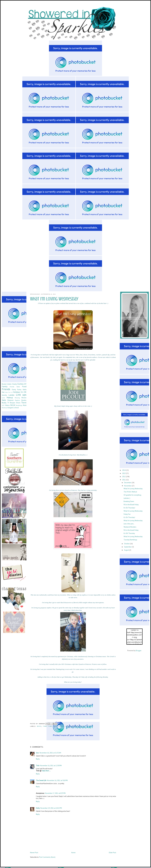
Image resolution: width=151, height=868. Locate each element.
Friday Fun (127, 514)
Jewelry (4, 395)
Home (73, 853)
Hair (3, 392)
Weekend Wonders (130, 527)
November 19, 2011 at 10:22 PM (51, 808)
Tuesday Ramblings (130, 540)
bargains (11, 408)
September (128, 547)
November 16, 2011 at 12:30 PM (51, 766)
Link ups (69, 726)
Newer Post (34, 853)
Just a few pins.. (129, 524)
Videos (7, 405)
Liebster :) (127, 498)
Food (24, 386)
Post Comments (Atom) (47, 857)
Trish (38, 766)
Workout (5, 408)
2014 (124, 470)
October (127, 544)
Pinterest (10, 400)
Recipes (13, 403)
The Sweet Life (41, 780)
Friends (6, 389)
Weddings (19, 405)
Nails (76, 726)
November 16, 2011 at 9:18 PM (57, 780)
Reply (38, 759)
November (128, 486)
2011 (124, 480)
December (128, 483)
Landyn (61, 726)
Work (25, 405)
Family (5, 386)
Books (39, 726)
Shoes (18, 403)
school (16, 408)
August (127, 550)
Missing (17, 398)
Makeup (10, 398)
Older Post (112, 853)
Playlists (17, 400)
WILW (82, 726)
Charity (14, 384)
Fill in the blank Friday (131, 530)
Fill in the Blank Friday (131, 505)
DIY (25, 384)
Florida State (15, 387)
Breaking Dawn (129, 501)
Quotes (24, 400)
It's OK (24, 392)
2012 (124, 477)
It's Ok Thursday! (129, 508)
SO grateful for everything (132, 495)
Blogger (138, 651)
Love (3, 398)
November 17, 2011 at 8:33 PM (55, 793)
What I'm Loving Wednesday (133, 489)
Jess (37, 753)
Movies (24, 398)
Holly (38, 808)
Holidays (16, 392)
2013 (124, 473)
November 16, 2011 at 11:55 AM (50, 753)
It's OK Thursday (129, 533)
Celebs (9, 384)
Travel (24, 403)
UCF (3, 405)
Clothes (20, 384)
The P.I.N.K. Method (130, 492)
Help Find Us (9, 392)
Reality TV (6, 403)
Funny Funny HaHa (50, 726)
